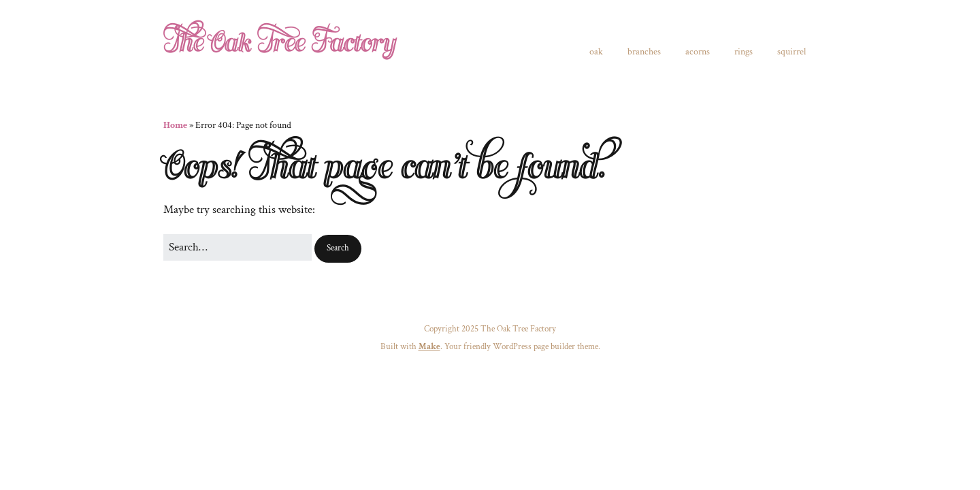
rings (744, 52)
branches (644, 52)
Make (429, 347)
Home (175, 125)
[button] (338, 249)
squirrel (791, 52)
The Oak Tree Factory (279, 43)
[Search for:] (238, 247)
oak (596, 52)
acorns (698, 52)
